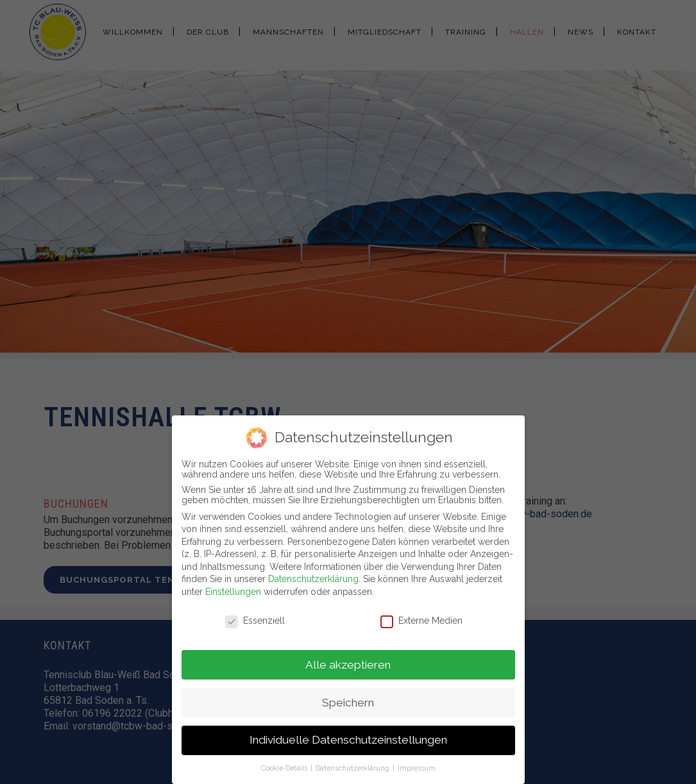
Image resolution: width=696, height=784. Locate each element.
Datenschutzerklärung (313, 576)
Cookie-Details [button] (285, 765)
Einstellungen (233, 589)
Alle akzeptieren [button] (348, 662)
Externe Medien (421, 617)
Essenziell (255, 617)
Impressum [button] (417, 765)
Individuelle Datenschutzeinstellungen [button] (348, 737)
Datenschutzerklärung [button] (353, 765)
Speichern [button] (348, 699)
